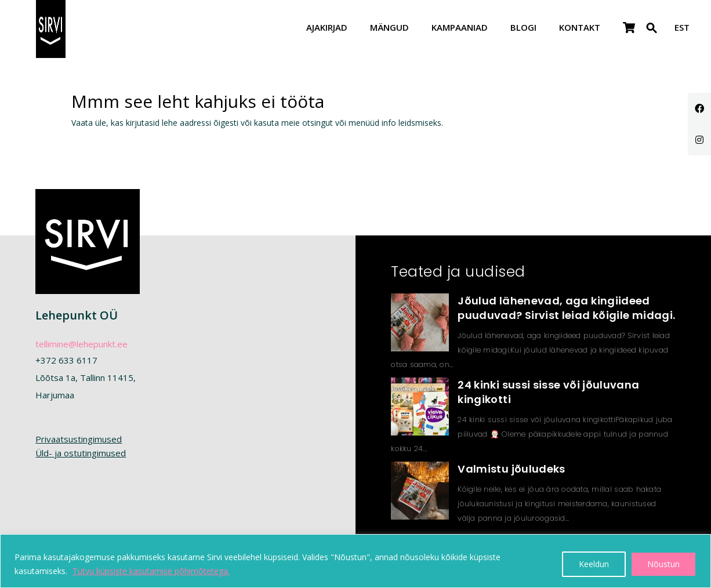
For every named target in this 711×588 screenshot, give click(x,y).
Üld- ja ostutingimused (81, 453)
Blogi (523, 28)
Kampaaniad (460, 28)
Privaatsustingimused (79, 439)
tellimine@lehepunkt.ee (81, 344)
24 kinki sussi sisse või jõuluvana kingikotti (548, 392)
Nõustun (663, 564)
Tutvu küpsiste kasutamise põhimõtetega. (151, 571)
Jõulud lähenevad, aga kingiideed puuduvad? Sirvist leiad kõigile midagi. (566, 308)
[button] (652, 35)
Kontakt (580, 28)
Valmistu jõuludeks (511, 469)
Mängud (389, 28)
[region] (355, 561)
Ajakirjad (327, 28)
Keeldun (594, 564)
